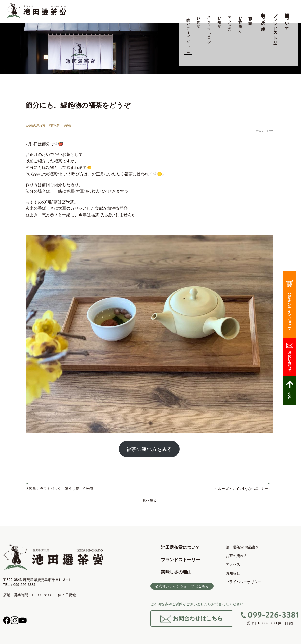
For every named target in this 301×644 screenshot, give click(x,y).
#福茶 (67, 125)
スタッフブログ (209, 28)
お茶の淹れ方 (240, 20)
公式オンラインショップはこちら (182, 586)
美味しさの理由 (263, 17)
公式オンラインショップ (188, 34)
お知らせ (219, 20)
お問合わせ (199, 20)
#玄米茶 (54, 125)
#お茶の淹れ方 (35, 125)
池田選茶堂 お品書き (250, 18)
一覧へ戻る (148, 500)
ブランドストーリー (275, 26)
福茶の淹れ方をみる (149, 449)
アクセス (229, 22)
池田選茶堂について (287, 19)
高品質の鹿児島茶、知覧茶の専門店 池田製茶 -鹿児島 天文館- (36, 10)
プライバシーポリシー (244, 582)
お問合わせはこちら (192, 619)
